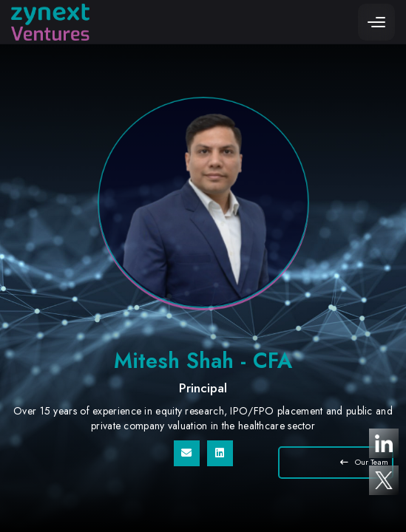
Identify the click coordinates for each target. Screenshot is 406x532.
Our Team (364, 462)
